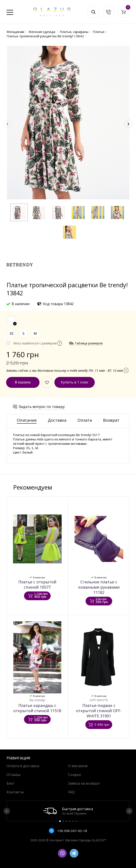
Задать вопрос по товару (42, 406)
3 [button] (66, 821)
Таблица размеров (89, 343)
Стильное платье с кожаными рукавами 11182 (99, 587)
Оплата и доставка (23, 766)
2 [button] (63, 821)
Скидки (74, 775)
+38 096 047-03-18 (72, 831)
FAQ (71, 792)
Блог (10, 783)
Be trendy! (37, 700)
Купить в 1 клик (75, 382)
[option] (68, 811)
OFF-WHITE (99, 700)
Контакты (15, 792)
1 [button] (60, 821)
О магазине (78, 766)
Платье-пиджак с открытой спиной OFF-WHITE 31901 (99, 711)
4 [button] (70, 821)
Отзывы (13, 775)
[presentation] (7, 124)
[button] (19, 212)
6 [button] (76, 821)
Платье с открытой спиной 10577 (37, 584)
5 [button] (73, 821)
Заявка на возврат (84, 783)
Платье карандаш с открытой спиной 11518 (37, 708)
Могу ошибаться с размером (38, 343)
